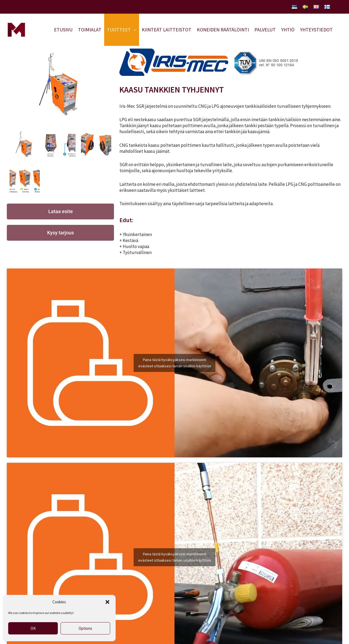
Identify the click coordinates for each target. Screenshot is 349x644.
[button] (107, 602)
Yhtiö (288, 30)
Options (85, 628)
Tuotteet (119, 30)
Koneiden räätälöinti (223, 30)
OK (33, 628)
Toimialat (90, 30)
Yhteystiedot (316, 30)
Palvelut (265, 30)
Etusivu (63, 30)
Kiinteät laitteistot (167, 30)
